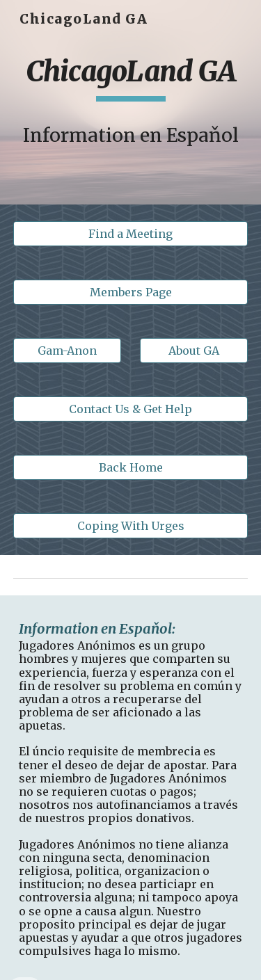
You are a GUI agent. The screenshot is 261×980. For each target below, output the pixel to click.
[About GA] (194, 351)
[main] (131, 78)
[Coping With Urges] (131, 526)
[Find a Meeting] (131, 234)
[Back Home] (131, 467)
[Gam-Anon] (67, 351)
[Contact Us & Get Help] (131, 409)
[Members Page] (131, 292)
